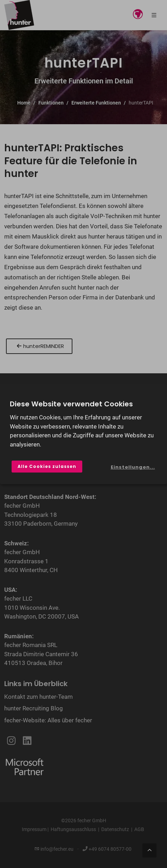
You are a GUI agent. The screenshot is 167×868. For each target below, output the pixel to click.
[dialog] (83, 434)
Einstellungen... (133, 467)
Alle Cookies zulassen (47, 466)
